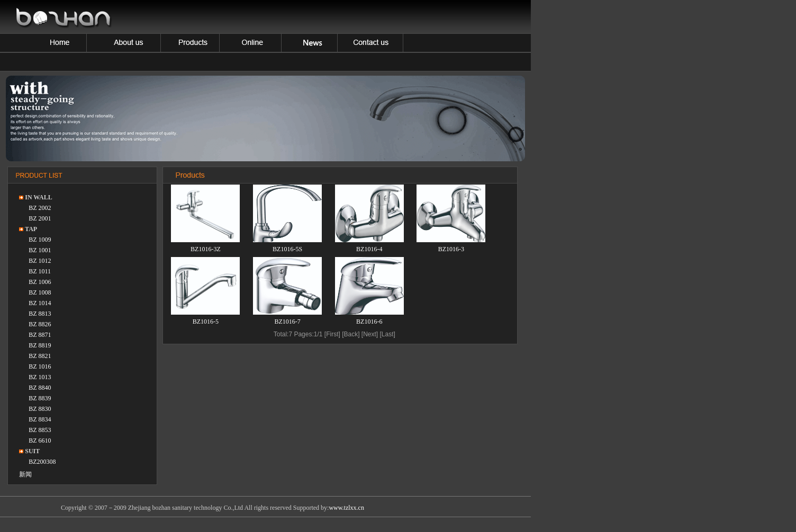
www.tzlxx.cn (346, 508)
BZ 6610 (40, 441)
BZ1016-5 (206, 322)
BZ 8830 (40, 409)
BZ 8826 (40, 324)
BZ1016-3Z (206, 249)
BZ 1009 (40, 240)
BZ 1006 (40, 282)
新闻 (25, 474)
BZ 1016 (40, 366)
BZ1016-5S (287, 249)
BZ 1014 (40, 303)
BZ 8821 (40, 356)
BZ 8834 (40, 419)
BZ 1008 (40, 292)
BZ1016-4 (369, 249)
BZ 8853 (40, 430)
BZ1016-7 (287, 322)
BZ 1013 (40, 377)
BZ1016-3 (451, 249)
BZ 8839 (40, 398)
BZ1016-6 (369, 322)
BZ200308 (42, 462)
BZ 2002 (40, 208)
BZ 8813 (40, 314)
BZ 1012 (40, 261)
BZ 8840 (40, 388)
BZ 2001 (40, 218)
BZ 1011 (40, 271)
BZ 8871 (40, 335)
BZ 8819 (40, 345)
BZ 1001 (40, 250)
